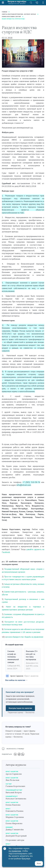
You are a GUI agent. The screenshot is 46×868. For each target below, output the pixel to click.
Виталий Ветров (14, 792)
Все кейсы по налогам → (16, 680)
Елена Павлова (13, 805)
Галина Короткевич (15, 786)
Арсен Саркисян (14, 774)
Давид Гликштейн (15, 829)
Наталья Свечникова (16, 799)
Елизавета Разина (14, 811)
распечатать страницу (13, 749)
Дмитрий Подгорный (16, 836)
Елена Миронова (14, 823)
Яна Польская (12, 780)
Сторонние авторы (15, 840)
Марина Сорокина (15, 817)
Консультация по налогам (20, 708)
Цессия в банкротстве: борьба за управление (24, 637)
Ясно (39, 863)
